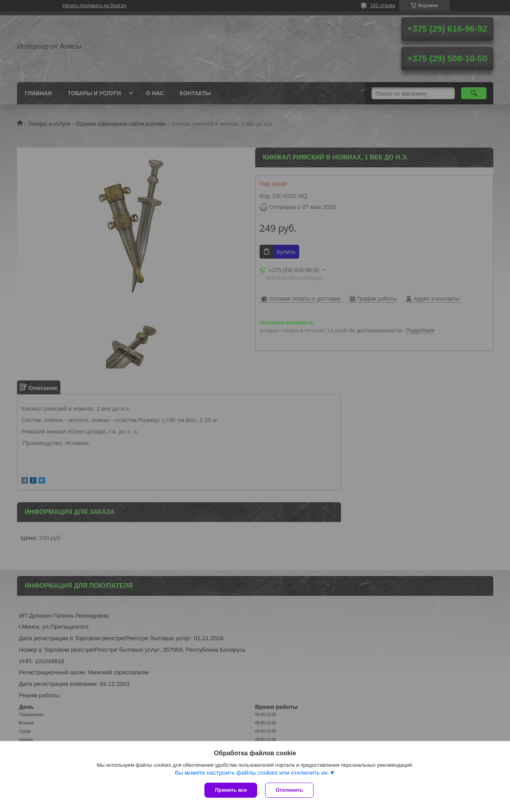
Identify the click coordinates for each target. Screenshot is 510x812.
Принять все (231, 790)
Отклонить (289, 790)
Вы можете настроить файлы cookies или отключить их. (252, 773)
